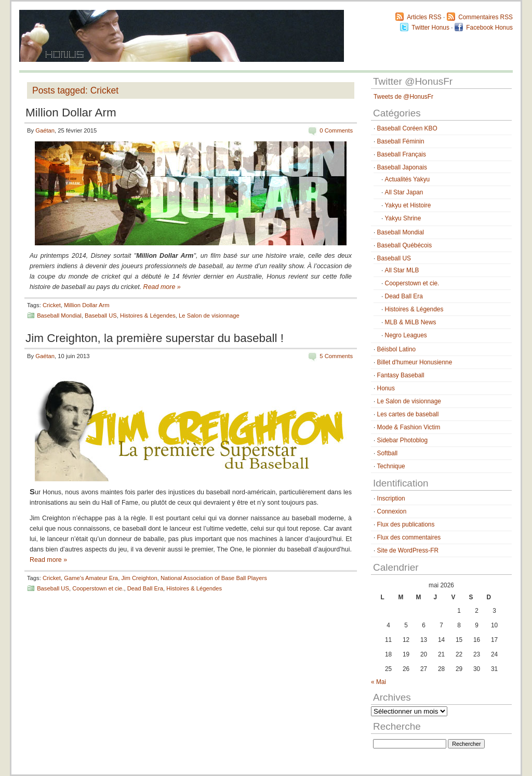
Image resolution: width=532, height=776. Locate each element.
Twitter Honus (430, 28)
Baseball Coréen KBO (407, 128)
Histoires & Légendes (148, 315)
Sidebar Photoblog (403, 440)
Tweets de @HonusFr (403, 97)
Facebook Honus (489, 28)
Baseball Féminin (401, 141)
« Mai (378, 682)
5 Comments (336, 356)
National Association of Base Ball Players (214, 578)
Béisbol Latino (397, 349)
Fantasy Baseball (401, 375)
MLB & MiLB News (411, 322)
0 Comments (336, 130)
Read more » (162, 287)
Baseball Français (402, 154)
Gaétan (45, 130)
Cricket (52, 305)
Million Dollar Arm (71, 113)
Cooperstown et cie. (98, 588)
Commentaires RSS (486, 17)
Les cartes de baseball (408, 414)
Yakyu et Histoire (408, 205)
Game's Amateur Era (91, 578)
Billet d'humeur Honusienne (415, 362)
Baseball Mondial (59, 315)
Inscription (391, 498)
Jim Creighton (139, 578)
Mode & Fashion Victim (409, 427)
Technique (391, 466)
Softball (388, 453)
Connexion (392, 511)
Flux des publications (406, 524)
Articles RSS (424, 17)
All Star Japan (404, 192)
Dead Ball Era (145, 588)
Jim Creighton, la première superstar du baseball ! (155, 338)
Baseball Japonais (402, 167)
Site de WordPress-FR (408, 550)
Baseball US (101, 315)
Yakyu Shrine (403, 218)
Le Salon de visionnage (209, 315)
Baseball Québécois (404, 245)
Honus (386, 388)
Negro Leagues (406, 335)
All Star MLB (402, 270)
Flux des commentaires (409, 537)
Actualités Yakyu (408, 179)
